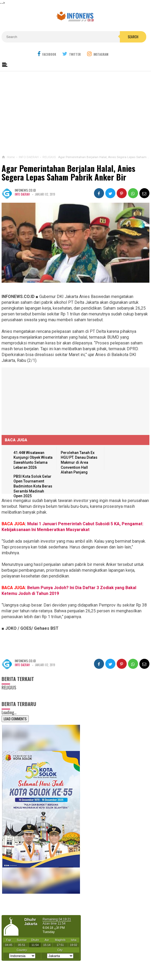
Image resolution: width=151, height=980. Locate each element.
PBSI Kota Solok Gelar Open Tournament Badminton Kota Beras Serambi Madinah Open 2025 (33, 486)
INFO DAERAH (22, 194)
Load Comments (15, 719)
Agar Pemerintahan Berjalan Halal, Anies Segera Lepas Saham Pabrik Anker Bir (68, 173)
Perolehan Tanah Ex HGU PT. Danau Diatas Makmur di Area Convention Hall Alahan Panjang (79, 462)
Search (133, 37)
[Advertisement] (76, 112)
